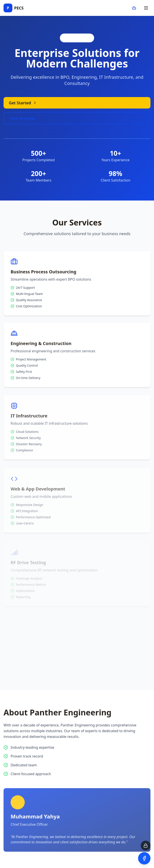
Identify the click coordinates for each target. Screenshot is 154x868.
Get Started (23, 103)
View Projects (22, 118)
